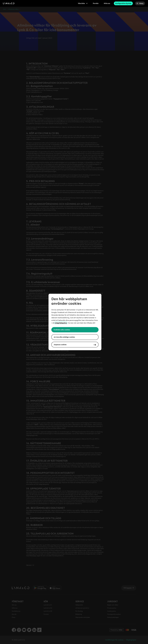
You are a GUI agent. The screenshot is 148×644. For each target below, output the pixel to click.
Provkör (96, 3)
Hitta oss (107, 3)
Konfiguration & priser (123, 3)
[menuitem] (83, 3)
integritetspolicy (61, 323)
